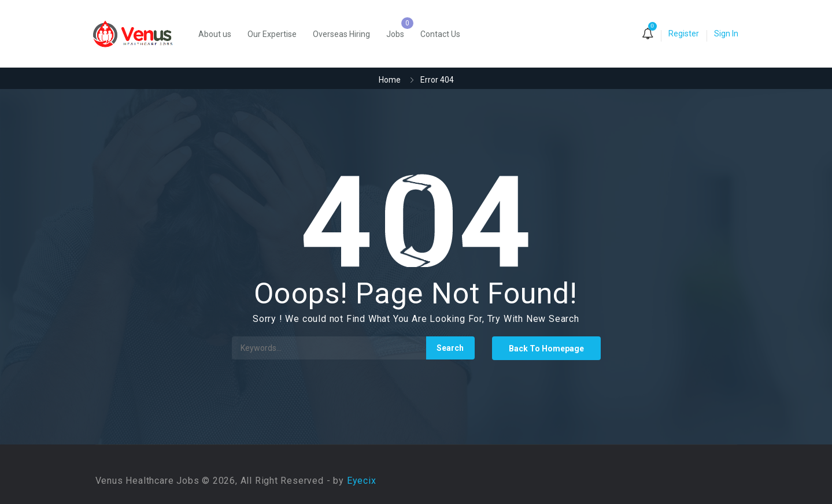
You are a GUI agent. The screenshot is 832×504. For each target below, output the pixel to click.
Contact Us (440, 34)
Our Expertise (272, 34)
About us (215, 34)
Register (684, 34)
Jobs (395, 34)
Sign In (726, 34)
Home (390, 80)
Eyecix (362, 481)
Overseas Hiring (341, 34)
